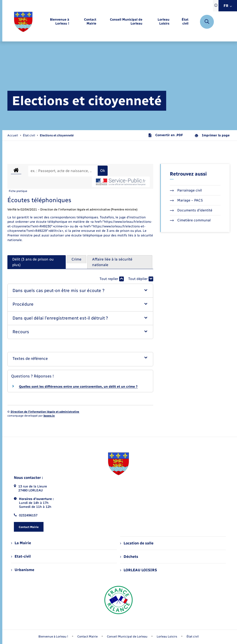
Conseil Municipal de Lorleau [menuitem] (127, 636)
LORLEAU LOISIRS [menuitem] (139, 570)
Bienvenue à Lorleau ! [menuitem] (53, 636)
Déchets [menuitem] (129, 557)
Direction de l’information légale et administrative (45, 412)
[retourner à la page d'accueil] (23, 22)
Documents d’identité (191, 210)
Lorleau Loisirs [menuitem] (167, 636)
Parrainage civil (186, 190)
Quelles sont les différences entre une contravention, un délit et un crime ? (78, 387)
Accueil (13, 135)
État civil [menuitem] (193, 636)
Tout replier (112, 279)
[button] (80, 291)
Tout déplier (141, 279)
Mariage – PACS (186, 200)
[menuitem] (55, 22)
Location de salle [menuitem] (137, 543)
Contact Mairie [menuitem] (87, 636)
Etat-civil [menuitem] (21, 556)
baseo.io (49, 416)
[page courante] (57, 135)
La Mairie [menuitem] (21, 543)
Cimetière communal (190, 220)
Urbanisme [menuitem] (23, 570)
